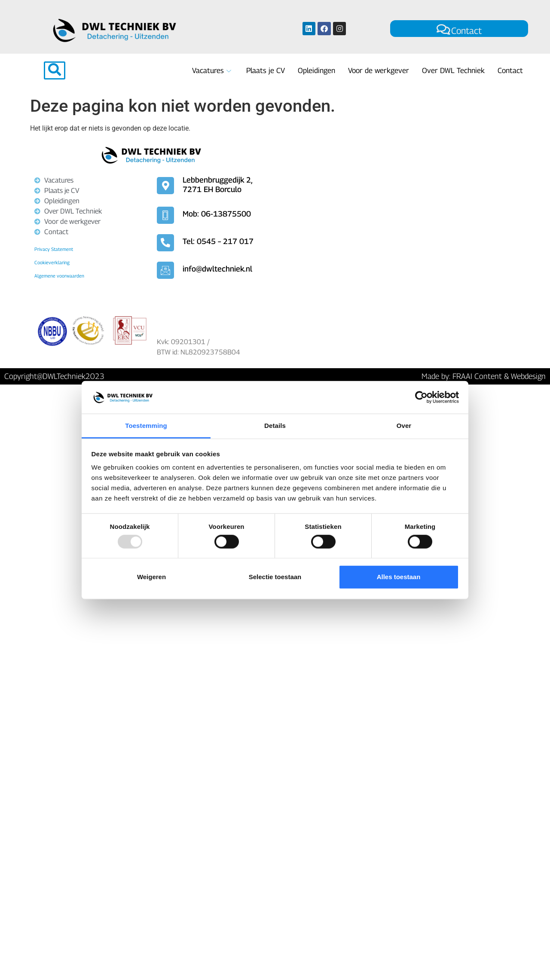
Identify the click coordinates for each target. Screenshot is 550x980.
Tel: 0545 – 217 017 (218, 241)
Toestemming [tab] (146, 426)
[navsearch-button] (55, 70)
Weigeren (151, 577)
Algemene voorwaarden (59, 276)
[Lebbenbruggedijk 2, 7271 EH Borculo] (397, 240)
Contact (459, 30)
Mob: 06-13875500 (217, 214)
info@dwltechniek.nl (217, 269)
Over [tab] (404, 426)
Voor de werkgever (379, 70)
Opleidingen (316, 70)
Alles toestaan (399, 577)
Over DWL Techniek (453, 70)
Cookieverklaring (52, 262)
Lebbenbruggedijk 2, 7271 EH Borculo (217, 185)
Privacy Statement (54, 249)
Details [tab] (275, 426)
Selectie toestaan (275, 577)
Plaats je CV (266, 70)
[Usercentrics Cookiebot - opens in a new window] (421, 397)
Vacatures (213, 70)
